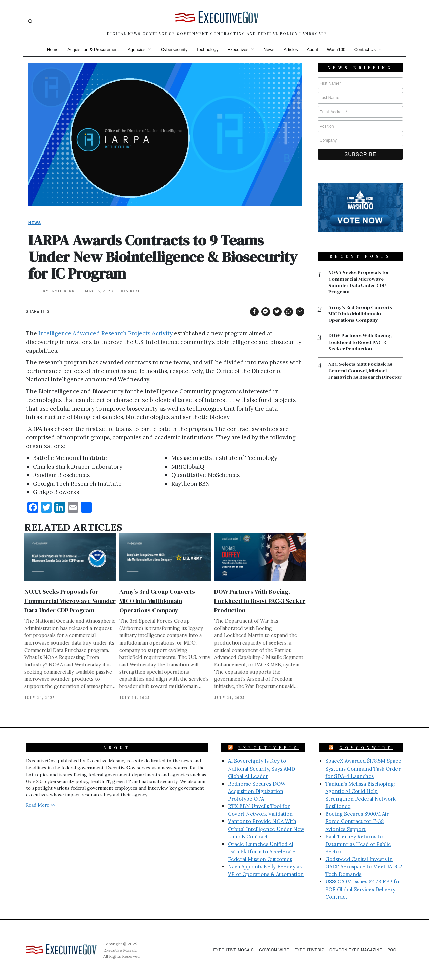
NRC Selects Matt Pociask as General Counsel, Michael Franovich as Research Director (365, 372)
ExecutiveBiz (268, 748)
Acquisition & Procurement (91, 49)
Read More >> (41, 805)
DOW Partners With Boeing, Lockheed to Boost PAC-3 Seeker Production (260, 601)
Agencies (135, 49)
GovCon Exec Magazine (355, 950)
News (270, 49)
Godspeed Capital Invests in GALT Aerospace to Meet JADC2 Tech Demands (364, 867)
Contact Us (367, 49)
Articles (292, 49)
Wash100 (338, 49)
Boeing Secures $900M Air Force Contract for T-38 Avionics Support (357, 821)
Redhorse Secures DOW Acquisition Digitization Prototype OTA (257, 791)
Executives (238, 49)
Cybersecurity (173, 49)
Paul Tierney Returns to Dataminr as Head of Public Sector (358, 844)
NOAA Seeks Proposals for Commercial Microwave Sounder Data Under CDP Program (70, 601)
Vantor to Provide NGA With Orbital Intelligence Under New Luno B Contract (266, 829)
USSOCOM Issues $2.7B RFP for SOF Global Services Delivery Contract (363, 889)
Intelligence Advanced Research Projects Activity (105, 333)
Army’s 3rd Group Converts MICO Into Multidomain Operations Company (157, 601)
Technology (207, 49)
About (314, 49)
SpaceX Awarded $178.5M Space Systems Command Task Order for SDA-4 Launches (363, 769)
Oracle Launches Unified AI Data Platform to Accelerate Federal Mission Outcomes (262, 852)
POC (392, 950)
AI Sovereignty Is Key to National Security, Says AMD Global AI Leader (261, 769)
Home (50, 49)
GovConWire (366, 748)
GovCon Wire (271, 950)
